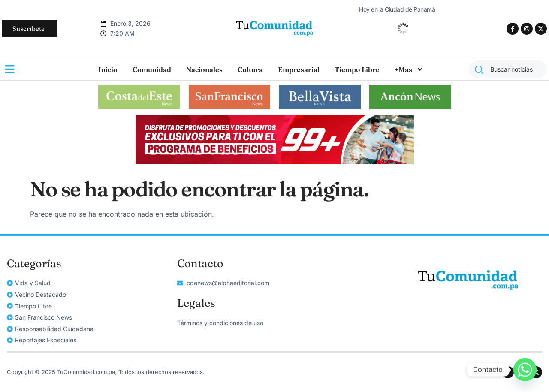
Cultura (250, 69)
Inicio (108, 69)
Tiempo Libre (357, 69)
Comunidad (152, 69)
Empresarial (299, 69)
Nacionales (204, 69)
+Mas (409, 69)
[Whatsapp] (525, 370)
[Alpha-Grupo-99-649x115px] (275, 162)
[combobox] (508, 69)
